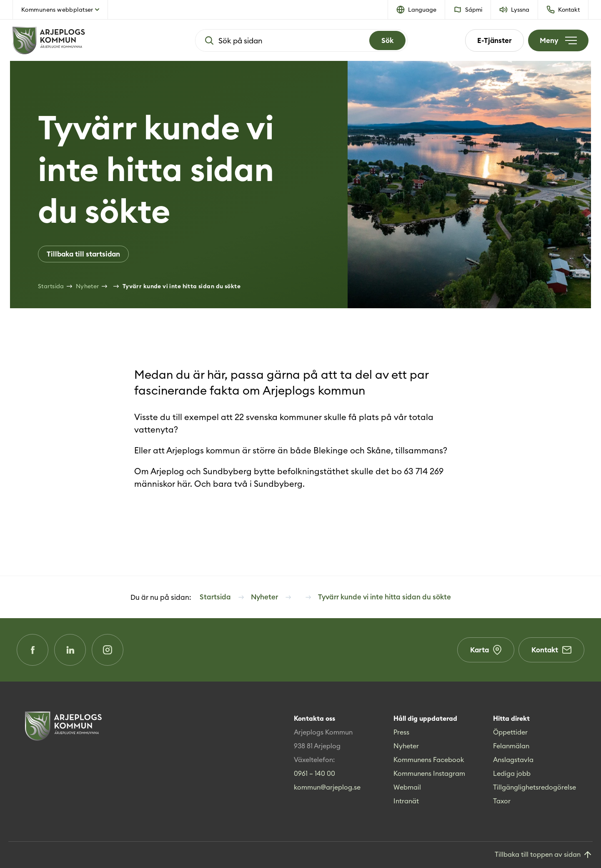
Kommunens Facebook (429, 760)
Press (401, 732)
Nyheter (406, 746)
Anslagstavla (513, 760)
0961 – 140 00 (314, 773)
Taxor (502, 801)
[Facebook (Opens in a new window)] (33, 650)
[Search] (387, 40)
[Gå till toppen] (544, 855)
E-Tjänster (495, 40)
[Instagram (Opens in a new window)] (108, 650)
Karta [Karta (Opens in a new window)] (486, 650)
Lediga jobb (512, 773)
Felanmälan (511, 746)
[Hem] (75, 40)
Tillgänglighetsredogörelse (535, 787)
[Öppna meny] (558, 40)
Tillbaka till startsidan (83, 254)
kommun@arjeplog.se (327, 787)
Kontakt (551, 650)
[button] (417, 10)
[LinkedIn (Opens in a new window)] (70, 650)
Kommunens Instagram (429, 773)
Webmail (407, 787)
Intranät (406, 801)
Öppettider (510, 732)
